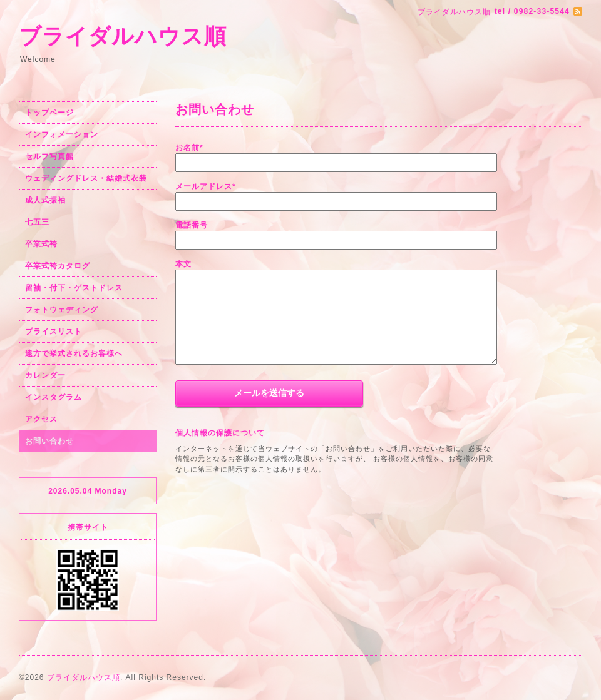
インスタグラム (54, 397)
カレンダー (45, 375)
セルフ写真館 (49, 156)
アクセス (41, 419)
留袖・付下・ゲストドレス (74, 288)
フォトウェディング (62, 310)
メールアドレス (206, 186)
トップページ (49, 113)
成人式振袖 (45, 200)
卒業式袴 (41, 244)
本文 (183, 264)
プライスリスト (54, 332)
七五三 (37, 222)
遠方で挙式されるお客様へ (74, 353)
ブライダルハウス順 (123, 36)
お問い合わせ (49, 441)
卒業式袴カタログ (58, 266)
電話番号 (192, 225)
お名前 (189, 148)
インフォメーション (62, 134)
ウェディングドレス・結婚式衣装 (86, 178)
